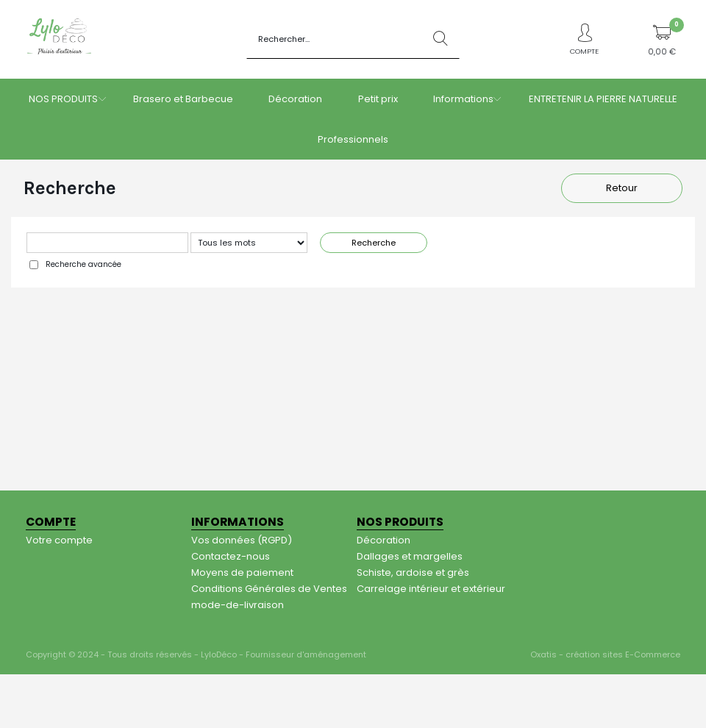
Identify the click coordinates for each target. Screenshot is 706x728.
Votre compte (59, 540)
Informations (463, 99)
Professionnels (353, 139)
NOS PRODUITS (63, 99)
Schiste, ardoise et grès (413, 572)
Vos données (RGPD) (242, 540)
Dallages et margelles (410, 556)
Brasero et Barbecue (183, 99)
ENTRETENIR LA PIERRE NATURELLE (603, 99)
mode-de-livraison (238, 605)
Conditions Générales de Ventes (269, 589)
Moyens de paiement (242, 572)
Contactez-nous (231, 556)
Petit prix (378, 99)
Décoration (295, 99)
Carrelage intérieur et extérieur (431, 589)
